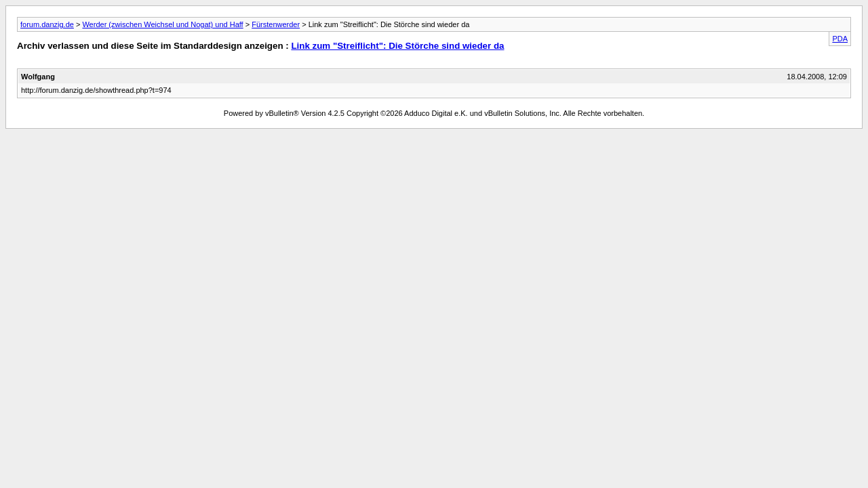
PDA (840, 39)
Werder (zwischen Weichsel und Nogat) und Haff (162, 24)
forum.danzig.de (47, 24)
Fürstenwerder (276, 24)
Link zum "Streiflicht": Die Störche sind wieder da (397, 46)
